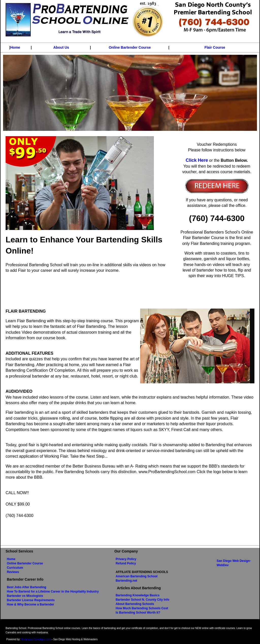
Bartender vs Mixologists (25, 596)
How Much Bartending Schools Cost (142, 608)
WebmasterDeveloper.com (36, 639)
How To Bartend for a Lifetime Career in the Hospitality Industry (53, 592)
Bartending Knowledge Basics (137, 595)
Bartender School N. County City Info (142, 600)
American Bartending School (136, 576)
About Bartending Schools (135, 604)
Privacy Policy (126, 559)
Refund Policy (126, 563)
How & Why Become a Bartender (30, 604)
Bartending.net (126, 581)
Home (15, 47)
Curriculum (15, 568)
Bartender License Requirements (31, 600)
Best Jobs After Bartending (27, 587)
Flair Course (215, 47)
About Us (61, 47)
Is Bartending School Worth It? (138, 613)
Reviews (13, 572)
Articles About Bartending (139, 588)
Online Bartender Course (130, 47)
